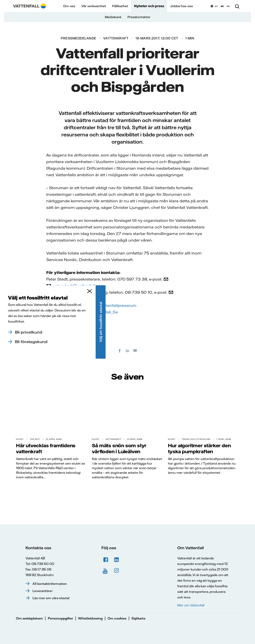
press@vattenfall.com (73, 299)
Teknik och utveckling (196, 439)
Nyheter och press (149, 6)
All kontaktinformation (50, 584)
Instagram (117, 571)
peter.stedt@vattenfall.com (78, 286)
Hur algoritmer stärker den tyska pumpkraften (199, 448)
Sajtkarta (138, 618)
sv (222, 6)
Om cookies (117, 618)
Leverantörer (43, 591)
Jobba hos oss (181, 6)
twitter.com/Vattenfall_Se (94, 312)
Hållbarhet (120, 6)
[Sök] (237, 6)
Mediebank (113, 17)
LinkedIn (117, 560)
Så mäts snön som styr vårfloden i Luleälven (119, 448)
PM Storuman (63, 340)
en (216, 6)
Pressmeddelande (78, 38)
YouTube (106, 571)
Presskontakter (139, 17)
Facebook (56, 305)
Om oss (69, 6)
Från (51, 292)
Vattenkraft (116, 38)
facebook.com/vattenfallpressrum (103, 305)
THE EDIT (35, 439)
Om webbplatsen (29, 618)
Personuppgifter (60, 618)
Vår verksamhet (94, 6)
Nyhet (20, 439)
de (228, 6)
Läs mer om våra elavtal (51, 598)
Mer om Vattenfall (191, 605)
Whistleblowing (90, 618)
